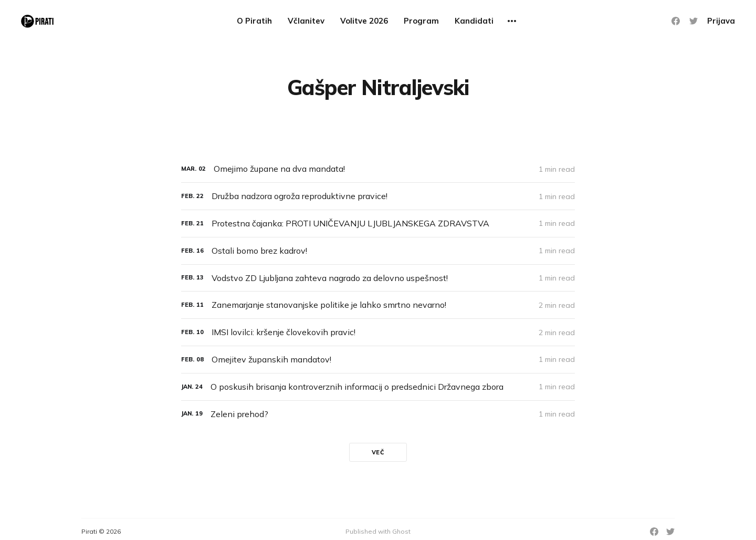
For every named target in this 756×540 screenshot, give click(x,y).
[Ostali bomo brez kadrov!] (378, 251)
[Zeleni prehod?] (378, 414)
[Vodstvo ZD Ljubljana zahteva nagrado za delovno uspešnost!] (378, 278)
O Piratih (254, 21)
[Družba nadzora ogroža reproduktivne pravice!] (378, 196)
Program (421, 21)
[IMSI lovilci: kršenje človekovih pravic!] (378, 332)
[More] (512, 21)
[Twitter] (694, 21)
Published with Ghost (378, 531)
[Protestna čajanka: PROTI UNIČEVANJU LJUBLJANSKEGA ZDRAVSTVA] (378, 224)
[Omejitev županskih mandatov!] (378, 360)
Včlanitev (306, 21)
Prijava (721, 21)
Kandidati (474, 21)
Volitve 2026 (364, 21)
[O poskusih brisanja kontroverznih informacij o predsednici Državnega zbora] (378, 387)
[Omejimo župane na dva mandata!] (378, 169)
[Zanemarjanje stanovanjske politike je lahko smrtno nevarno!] (378, 305)
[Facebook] (676, 21)
